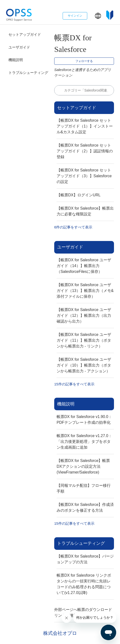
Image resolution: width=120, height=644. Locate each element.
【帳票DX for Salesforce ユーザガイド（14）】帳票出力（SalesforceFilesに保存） (84, 266)
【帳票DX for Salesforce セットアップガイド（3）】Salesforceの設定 (84, 176)
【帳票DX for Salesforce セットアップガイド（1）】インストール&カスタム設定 (85, 126)
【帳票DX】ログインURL (79, 195)
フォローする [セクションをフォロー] (84, 61)
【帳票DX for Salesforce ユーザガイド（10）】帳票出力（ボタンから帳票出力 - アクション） (84, 365)
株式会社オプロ (60, 633)
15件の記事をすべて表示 (74, 384)
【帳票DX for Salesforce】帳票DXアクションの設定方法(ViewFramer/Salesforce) (83, 466)
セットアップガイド (25, 34)
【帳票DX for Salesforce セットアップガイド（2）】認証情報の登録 (85, 151)
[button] (98, 16)
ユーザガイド (19, 47)
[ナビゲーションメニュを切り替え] (91, 17)
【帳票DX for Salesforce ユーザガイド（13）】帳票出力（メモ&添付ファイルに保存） (85, 291)
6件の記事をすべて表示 (73, 227)
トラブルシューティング (28, 73)
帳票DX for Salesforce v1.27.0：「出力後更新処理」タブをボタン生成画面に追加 (84, 442)
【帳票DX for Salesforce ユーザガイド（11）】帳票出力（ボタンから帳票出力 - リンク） (84, 340)
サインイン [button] (75, 16)
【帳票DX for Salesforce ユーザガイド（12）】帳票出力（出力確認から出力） (84, 315)
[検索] (84, 90)
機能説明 (16, 60)
